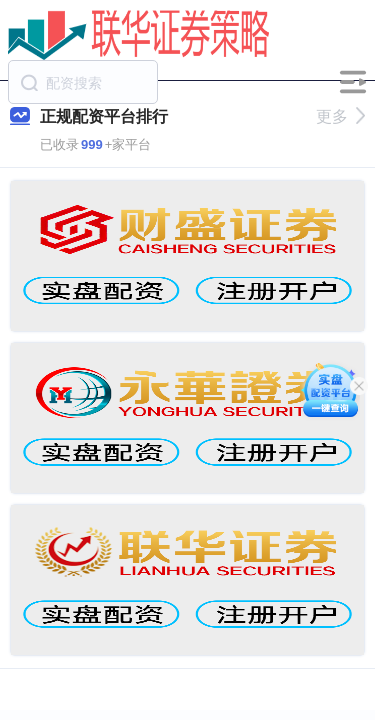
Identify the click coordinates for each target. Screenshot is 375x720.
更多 (340, 116)
